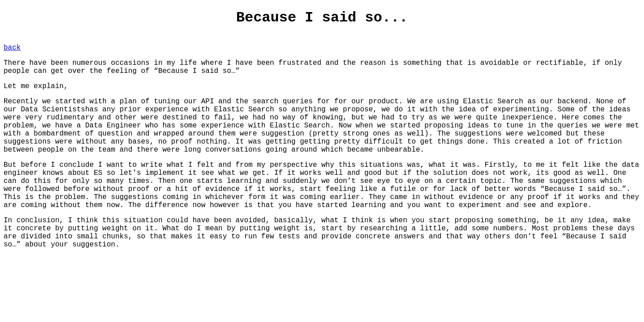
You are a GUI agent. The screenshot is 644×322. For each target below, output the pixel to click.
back (12, 48)
